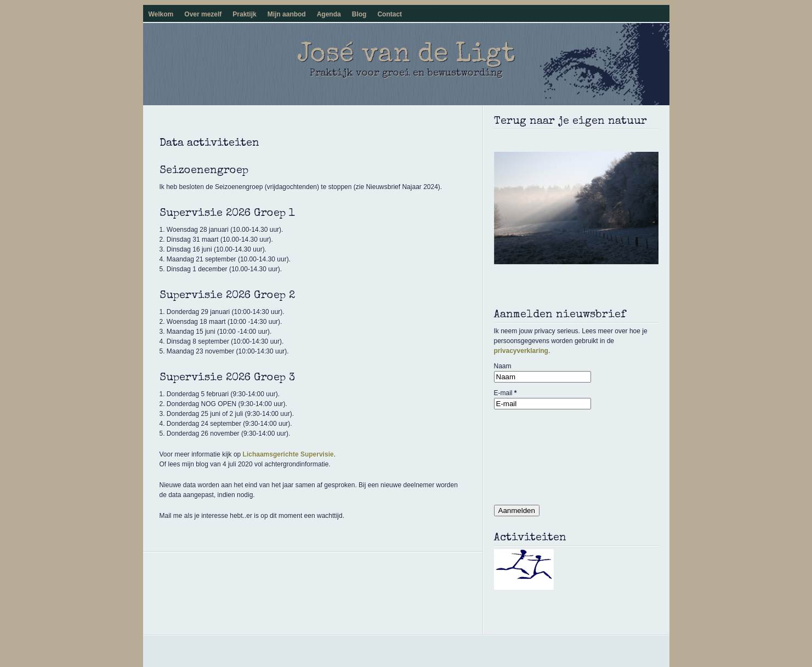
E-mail (506, 393)
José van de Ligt (406, 55)
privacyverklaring (521, 351)
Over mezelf (203, 14)
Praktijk (244, 14)
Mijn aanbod (287, 14)
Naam (503, 366)
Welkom (161, 14)
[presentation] (539, 454)
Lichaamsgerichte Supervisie (288, 454)
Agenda (329, 14)
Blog (359, 14)
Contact (390, 14)
